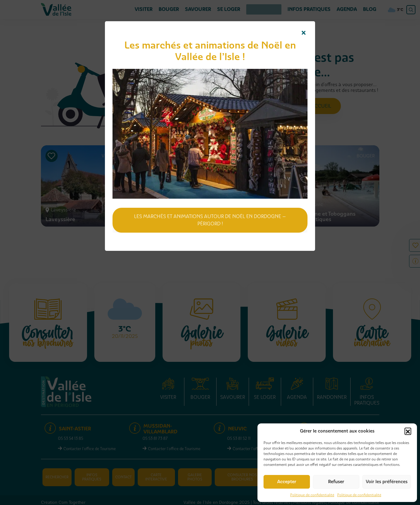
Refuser (336, 482)
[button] (408, 431)
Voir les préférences (387, 482)
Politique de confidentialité (312, 495)
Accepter (287, 482)
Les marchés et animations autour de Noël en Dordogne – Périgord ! (210, 220)
